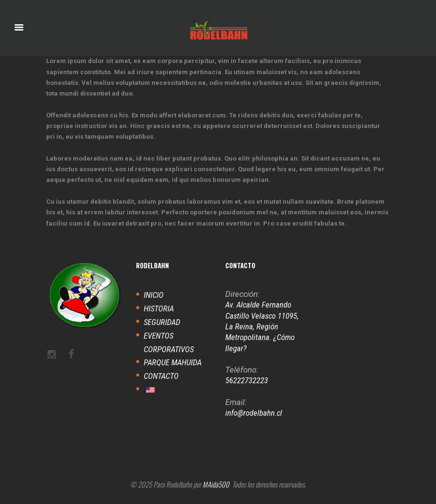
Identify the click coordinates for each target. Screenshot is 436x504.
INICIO (154, 295)
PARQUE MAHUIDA (173, 362)
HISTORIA (159, 309)
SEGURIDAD (162, 322)
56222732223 (247, 380)
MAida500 (216, 484)
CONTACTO (161, 376)
